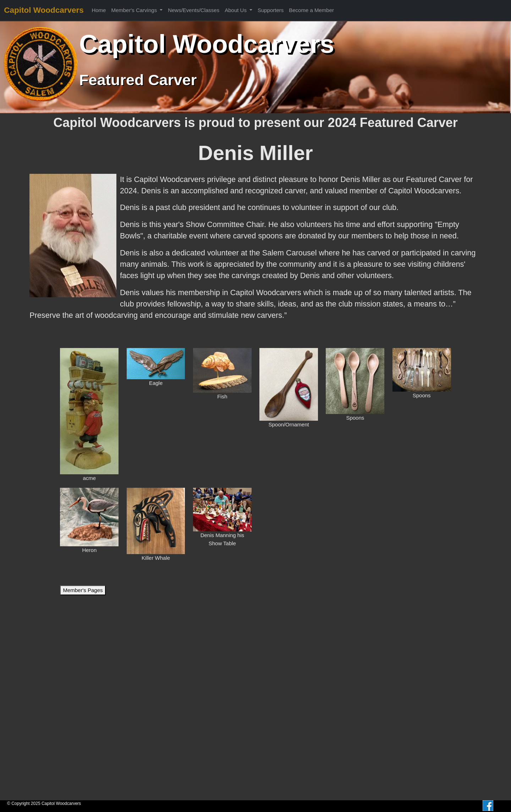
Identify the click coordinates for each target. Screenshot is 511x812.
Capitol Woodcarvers (44, 10)
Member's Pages (83, 590)
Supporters (271, 10)
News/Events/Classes (194, 10)
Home (99, 10)
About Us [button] (236, 10)
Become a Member (311, 10)
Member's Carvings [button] (135, 10)
